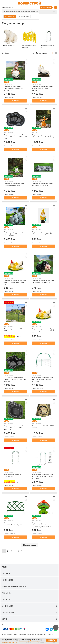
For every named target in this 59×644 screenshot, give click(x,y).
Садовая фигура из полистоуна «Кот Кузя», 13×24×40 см (42, 184)
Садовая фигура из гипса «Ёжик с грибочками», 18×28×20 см (43, 281)
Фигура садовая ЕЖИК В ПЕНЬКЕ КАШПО (43, 427)
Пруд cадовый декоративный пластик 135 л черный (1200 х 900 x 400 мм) (15, 379)
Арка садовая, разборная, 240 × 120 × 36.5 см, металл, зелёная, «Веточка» (43, 476)
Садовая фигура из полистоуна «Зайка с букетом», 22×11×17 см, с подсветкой (43, 137)
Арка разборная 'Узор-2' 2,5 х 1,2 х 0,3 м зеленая (15, 475)
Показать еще (29, 545)
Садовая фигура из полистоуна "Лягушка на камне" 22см (14, 184)
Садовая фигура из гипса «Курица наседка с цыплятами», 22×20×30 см (43, 331)
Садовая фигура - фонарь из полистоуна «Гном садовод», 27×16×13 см (14, 88)
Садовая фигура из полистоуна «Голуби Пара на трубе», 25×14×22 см (42, 88)
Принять (52, 640)
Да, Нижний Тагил (10, 16)
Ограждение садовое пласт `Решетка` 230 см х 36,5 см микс (15, 524)
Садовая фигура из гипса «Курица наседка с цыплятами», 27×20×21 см (15, 282)
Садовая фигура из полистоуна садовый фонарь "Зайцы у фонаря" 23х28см (14, 234)
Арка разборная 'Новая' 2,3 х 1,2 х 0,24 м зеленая (15, 330)
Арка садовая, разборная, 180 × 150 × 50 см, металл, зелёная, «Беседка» (43, 379)
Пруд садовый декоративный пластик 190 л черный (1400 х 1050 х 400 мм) (14, 428)
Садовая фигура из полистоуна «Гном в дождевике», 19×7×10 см (43, 233)
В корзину (16, 101)
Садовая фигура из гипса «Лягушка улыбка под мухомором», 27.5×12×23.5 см (42, 525)
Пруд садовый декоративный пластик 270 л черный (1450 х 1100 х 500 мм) (15, 137)
